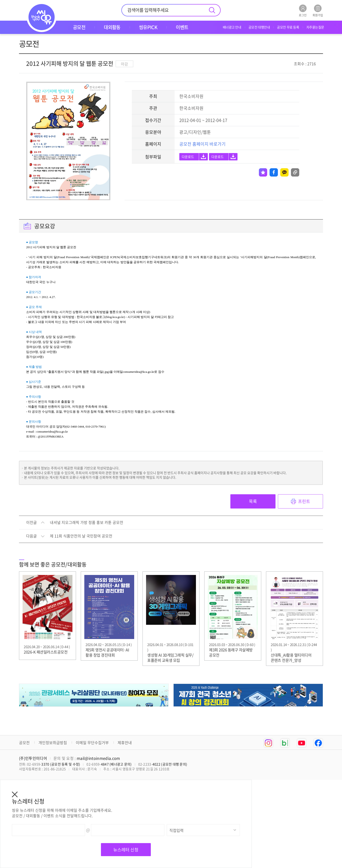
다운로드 (188, 157)
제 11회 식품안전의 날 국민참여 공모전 (81, 536)
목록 (253, 501)
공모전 (24, 742)
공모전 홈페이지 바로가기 (202, 144)
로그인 (303, 11)
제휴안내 (125, 742)
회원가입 (318, 11)
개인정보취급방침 (53, 742)
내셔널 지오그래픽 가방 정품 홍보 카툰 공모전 (87, 523)
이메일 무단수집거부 (92, 742)
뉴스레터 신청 (126, 850)
